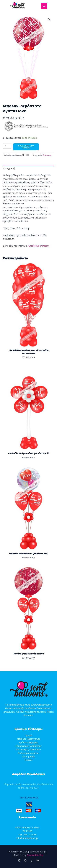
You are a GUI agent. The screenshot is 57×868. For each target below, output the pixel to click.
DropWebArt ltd (35, 855)
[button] (49, 20)
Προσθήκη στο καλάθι (26, 147)
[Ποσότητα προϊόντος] (7, 146)
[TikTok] (32, 860)
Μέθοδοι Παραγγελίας (29, 739)
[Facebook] (19, 860)
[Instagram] (25, 860)
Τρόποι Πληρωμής (28, 742)
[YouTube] (38, 860)
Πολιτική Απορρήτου (28, 753)
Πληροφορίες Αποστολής (29, 746)
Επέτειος (47, 155)
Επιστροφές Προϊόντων (29, 749)
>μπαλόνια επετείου (38, 246)
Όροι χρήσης (28, 756)
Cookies (29, 760)
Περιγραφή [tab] (9, 168)
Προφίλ (28, 735)
